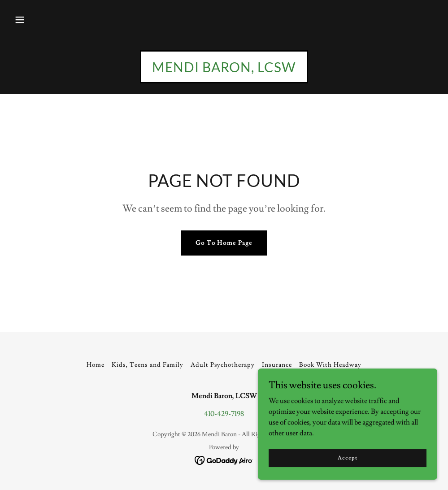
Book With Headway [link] (330, 365)
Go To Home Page (224, 243)
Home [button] (96, 365)
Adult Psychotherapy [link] (223, 365)
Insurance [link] (277, 365)
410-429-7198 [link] (224, 414)
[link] (224, 70)
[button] (20, 20)
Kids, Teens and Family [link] (148, 365)
